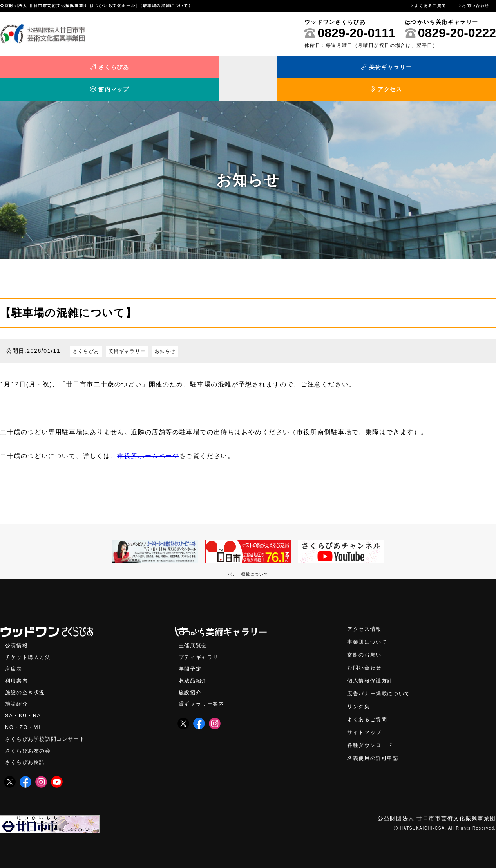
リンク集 (359, 692)
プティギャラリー (203, 642)
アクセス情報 (366, 613)
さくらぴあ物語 (26, 750)
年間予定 (191, 653)
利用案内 (17, 665)
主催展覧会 (194, 629)
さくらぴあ (62, 69)
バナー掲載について (248, 557)
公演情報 (17, 629)
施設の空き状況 (26, 678)
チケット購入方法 (30, 642)
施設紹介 (17, 690)
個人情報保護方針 (372, 666)
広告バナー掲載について (381, 679)
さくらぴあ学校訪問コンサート (48, 726)
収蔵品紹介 (194, 665)
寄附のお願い (366, 639)
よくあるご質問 (430, 6)
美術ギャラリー (186, 69)
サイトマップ (366, 719)
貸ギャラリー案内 (203, 690)
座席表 (14, 653)
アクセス (434, 69)
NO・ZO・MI (24, 714)
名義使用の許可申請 (375, 746)
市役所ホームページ (148, 439)
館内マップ (310, 69)
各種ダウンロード (372, 732)
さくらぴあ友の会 (30, 738)
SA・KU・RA (24, 702)
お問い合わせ (476, 6)
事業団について (368, 626)
